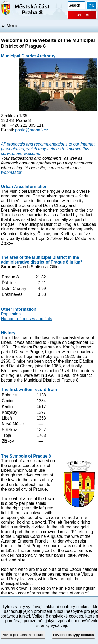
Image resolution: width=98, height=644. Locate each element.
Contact (82, 15)
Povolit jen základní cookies (23, 635)
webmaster (11, 172)
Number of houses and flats (27, 319)
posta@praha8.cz (32, 130)
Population (11, 314)
